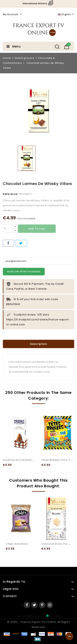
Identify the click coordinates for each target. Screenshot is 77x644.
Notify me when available (24, 271)
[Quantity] (7, 229)
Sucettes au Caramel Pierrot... (23, 460)
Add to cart (37, 229)
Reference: (10, 194)
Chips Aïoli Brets (17, 544)
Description (39, 344)
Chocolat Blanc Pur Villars (59, 544)
